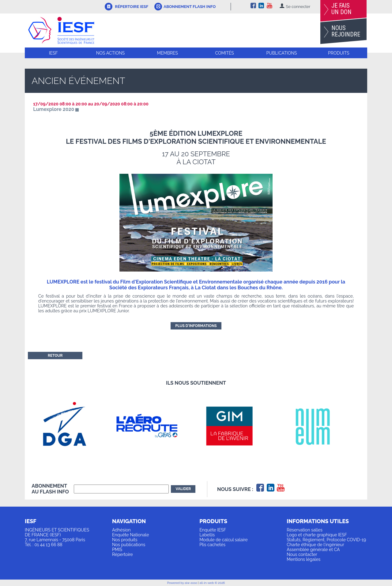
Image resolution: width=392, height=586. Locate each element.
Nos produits (125, 540)
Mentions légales (303, 559)
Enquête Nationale (130, 535)
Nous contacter (302, 554)
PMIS (117, 550)
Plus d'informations (196, 326)
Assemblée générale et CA (313, 550)
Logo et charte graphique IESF (317, 535)
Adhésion (121, 530)
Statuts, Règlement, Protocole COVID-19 (326, 540)
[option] (73, 426)
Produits (339, 53)
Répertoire (123, 554)
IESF (53, 53)
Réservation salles (305, 530)
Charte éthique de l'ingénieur (315, 545)
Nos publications (129, 545)
